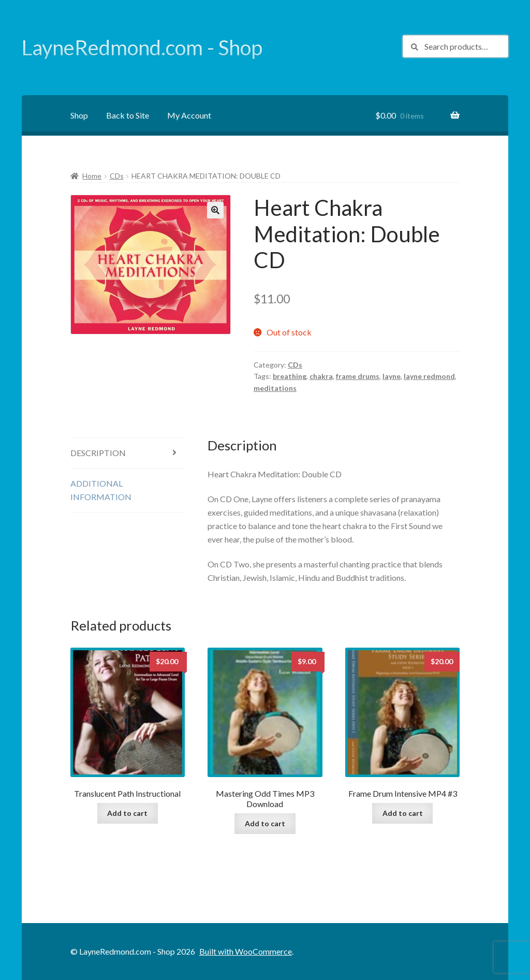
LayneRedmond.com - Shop (142, 48)
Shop (79, 115)
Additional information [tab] (101, 490)
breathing (290, 376)
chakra (321, 376)
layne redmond (429, 376)
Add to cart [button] (127, 813)
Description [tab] (98, 453)
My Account (189, 115)
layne (392, 376)
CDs (117, 176)
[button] (215, 210)
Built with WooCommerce (246, 951)
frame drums (358, 376)
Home (92, 176)
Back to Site (128, 115)
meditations (275, 388)
